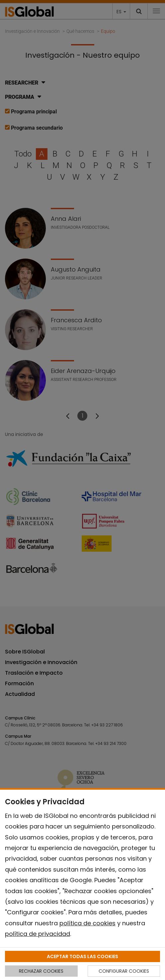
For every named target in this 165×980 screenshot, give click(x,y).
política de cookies (87, 923)
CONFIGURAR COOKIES (124, 971)
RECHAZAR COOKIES (41, 971)
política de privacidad (38, 934)
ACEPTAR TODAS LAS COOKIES (82, 956)
